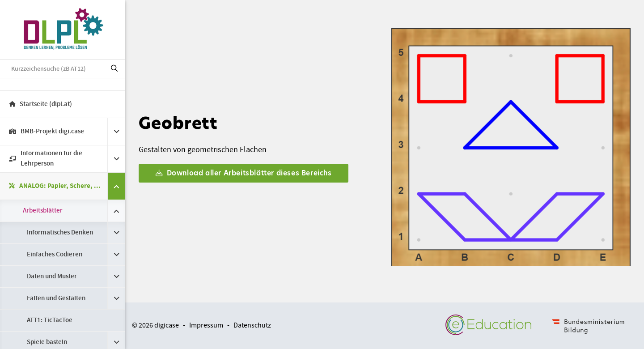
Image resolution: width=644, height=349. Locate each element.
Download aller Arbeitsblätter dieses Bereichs (244, 173)
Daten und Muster (52, 277)
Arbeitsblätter (43, 211)
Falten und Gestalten (56, 298)
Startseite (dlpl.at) (40, 104)
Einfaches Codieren (55, 255)
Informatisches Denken (60, 233)
